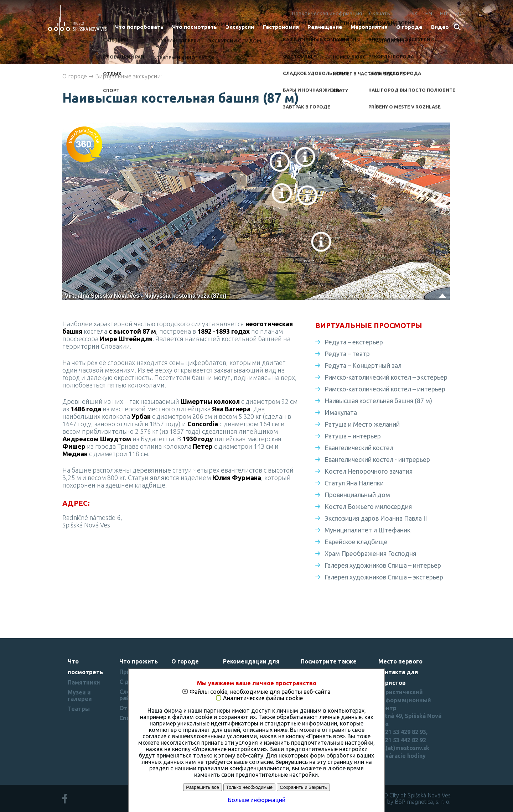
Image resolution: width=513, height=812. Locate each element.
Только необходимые (249, 787)
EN (429, 13)
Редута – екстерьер (354, 342)
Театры (79, 709)
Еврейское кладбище (356, 542)
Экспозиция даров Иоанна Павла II (376, 518)
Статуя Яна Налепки (354, 483)
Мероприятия (369, 27)
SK (415, 13)
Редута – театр (347, 354)
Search (458, 28)
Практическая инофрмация (327, 13)
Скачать (380, 13)
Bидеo (440, 27)
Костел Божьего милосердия (368, 506)
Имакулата (341, 412)
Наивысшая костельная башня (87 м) (378, 401)
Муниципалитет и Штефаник (367, 530)
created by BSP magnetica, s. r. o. (408, 802)
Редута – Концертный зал (363, 365)
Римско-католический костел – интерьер (385, 389)
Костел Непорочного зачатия (369, 471)
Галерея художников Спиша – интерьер (383, 565)
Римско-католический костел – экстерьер (386, 377)
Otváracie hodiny (402, 756)
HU (443, 13)
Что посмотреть (195, 27)
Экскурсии (240, 27)
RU (458, 13)
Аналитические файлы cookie (263, 698)
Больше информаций (257, 800)
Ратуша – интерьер (353, 436)
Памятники (84, 682)
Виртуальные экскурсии (128, 76)
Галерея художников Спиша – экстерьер (384, 577)
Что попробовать (139, 27)
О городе (409, 27)
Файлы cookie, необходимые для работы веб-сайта (260, 692)
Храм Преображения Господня (370, 553)
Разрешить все (203, 787)
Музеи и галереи (80, 696)
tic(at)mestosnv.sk (404, 748)
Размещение (325, 27)
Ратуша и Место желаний (362, 424)
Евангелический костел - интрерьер (377, 459)
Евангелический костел (359, 448)
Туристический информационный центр (405, 700)
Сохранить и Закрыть (303, 787)
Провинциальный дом (357, 495)
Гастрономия (281, 27)
